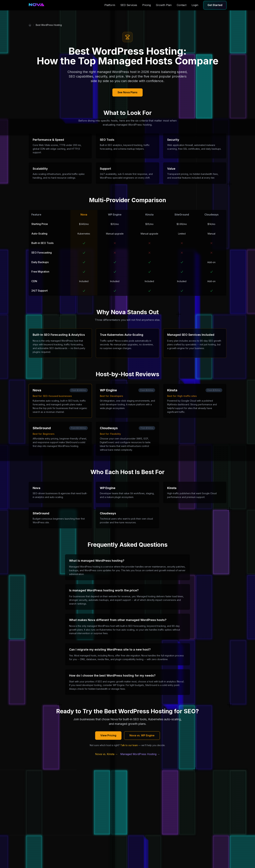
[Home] (30, 25)
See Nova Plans (127, 92)
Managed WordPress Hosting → (140, 754)
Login (195, 5)
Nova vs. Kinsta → (106, 754)
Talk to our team (129, 745)
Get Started (215, 5)
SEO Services (129, 5)
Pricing (147, 5)
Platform (110, 5)
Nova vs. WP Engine (142, 735)
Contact (182, 5)
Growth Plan (164, 5)
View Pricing (108, 735)
